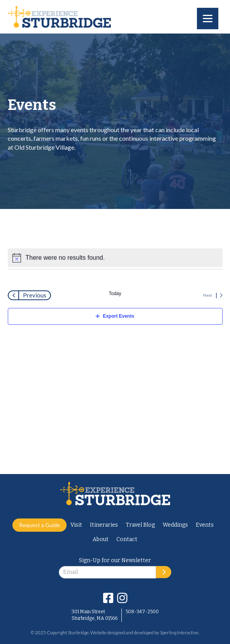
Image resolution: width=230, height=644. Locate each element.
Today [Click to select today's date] (115, 294)
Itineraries (104, 525)
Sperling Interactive (179, 632)
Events (205, 525)
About (101, 539)
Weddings (175, 525)
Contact (127, 539)
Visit (76, 525)
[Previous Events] (29, 295)
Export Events (115, 316)
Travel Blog (140, 525)
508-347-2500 (142, 612)
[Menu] (208, 19)
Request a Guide (40, 525)
